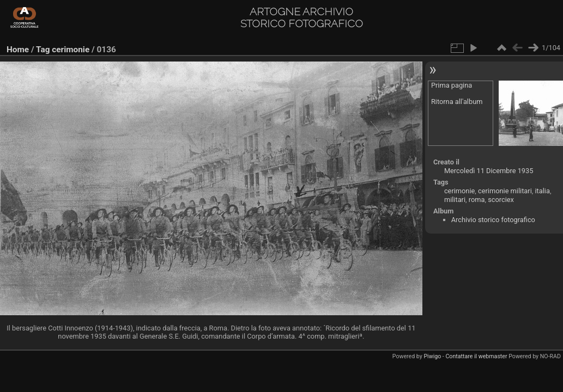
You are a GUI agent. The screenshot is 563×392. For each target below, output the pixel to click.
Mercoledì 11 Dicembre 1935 (489, 171)
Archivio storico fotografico (493, 220)
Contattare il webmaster (476, 356)
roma (477, 200)
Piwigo (432, 356)
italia (542, 191)
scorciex (501, 200)
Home (18, 50)
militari (455, 200)
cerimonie (71, 50)
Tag (43, 50)
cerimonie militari (505, 191)
